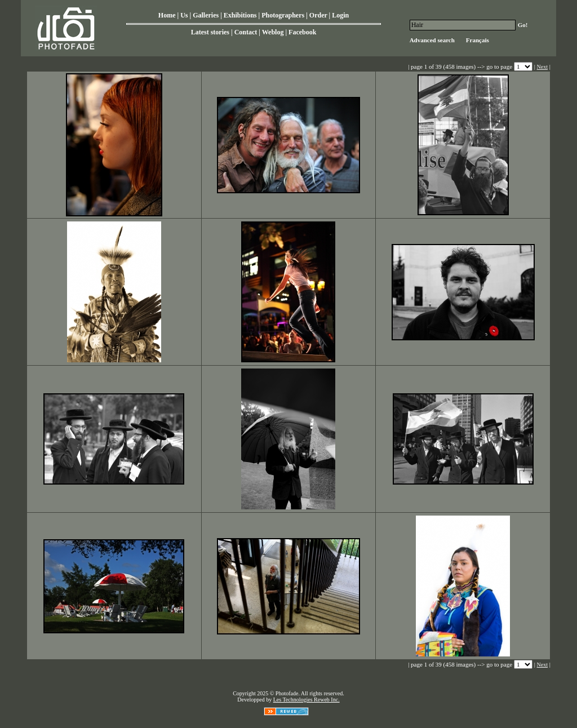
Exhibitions (240, 15)
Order (318, 15)
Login (340, 15)
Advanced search (432, 40)
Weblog (273, 32)
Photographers (283, 15)
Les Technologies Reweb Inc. (307, 700)
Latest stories (210, 32)
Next (542, 67)
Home (167, 15)
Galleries (206, 15)
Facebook (302, 32)
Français (478, 40)
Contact (246, 32)
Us (184, 15)
